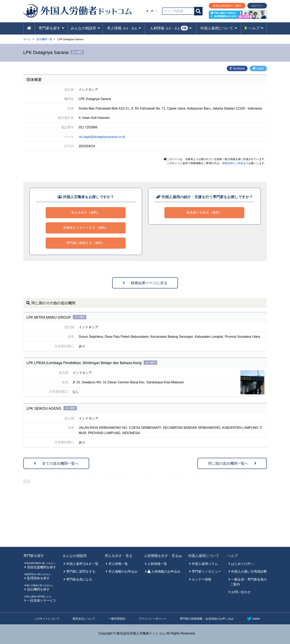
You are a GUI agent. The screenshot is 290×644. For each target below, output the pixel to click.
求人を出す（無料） (86, 212)
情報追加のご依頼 (233, 163)
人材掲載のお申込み (164, 571)
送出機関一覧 (44, 39)
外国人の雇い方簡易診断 (249, 571)
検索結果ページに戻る (145, 283)
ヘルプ (233, 556)
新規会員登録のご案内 (227, 6)
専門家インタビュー (206, 571)
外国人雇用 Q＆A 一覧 (82, 564)
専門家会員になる (79, 579)
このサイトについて (47, 619)
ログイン (257, 6)
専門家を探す (34, 556)
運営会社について (84, 619)
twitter (254, 619)
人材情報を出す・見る (163, 556)
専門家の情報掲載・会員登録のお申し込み (207, 619)
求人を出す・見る (119, 556)
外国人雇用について (204, 556)
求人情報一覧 (118, 564)
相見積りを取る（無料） (204, 212)
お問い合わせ (241, 592)
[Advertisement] (145, 514)
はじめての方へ (243, 564)
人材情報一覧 (157, 564)
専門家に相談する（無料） (86, 243)
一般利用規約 (117, 619)
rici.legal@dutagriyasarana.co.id (102, 137)
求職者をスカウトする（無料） (86, 228)
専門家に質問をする (81, 571)
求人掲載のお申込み (123, 571)
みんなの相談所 (75, 556)
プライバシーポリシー (153, 619)
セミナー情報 (202, 579)
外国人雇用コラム (205, 564)
